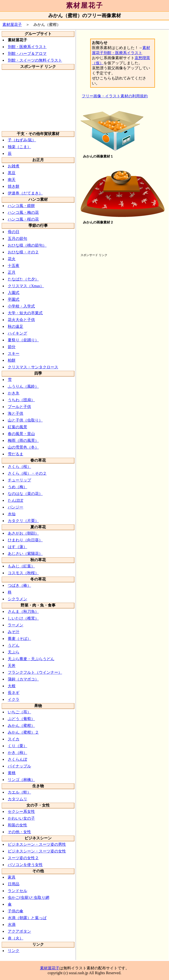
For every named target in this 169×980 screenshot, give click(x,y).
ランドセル (17, 891)
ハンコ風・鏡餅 (21, 206)
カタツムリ (17, 799)
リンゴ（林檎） (21, 780)
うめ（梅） (17, 487)
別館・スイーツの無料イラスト (35, 60)
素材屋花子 (85, 5)
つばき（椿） (19, 585)
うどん (14, 645)
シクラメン (17, 599)
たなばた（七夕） (23, 279)
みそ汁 (14, 632)
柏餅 (12, 360)
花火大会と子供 (21, 320)
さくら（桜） (19, 467)
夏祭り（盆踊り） (23, 340)
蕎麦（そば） (19, 639)
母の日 (14, 232)
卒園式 (14, 299)
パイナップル (19, 766)
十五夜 (14, 266)
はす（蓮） (17, 547)
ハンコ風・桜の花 (23, 219)
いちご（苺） (19, 712)
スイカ (14, 739)
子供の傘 (16, 911)
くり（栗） (17, 746)
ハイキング (17, 333)
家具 (12, 877)
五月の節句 (17, 239)
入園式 (14, 293)
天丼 (12, 666)
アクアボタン (19, 931)
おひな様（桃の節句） (27, 245)
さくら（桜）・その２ (27, 473)
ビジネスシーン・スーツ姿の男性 (37, 844)
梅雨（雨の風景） (23, 440)
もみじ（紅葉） (21, 566)
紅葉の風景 (17, 427)
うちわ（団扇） (21, 400)
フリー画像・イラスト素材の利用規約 (115, 96)
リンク (14, 951)
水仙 (12, 514)
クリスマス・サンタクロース (33, 367)
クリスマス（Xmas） (26, 286)
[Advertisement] (38, 100)
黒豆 (12, 173)
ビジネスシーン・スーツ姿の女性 (37, 851)
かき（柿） (17, 753)
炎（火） (16, 938)
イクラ (14, 699)
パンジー (16, 507)
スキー (14, 354)
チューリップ (19, 480)
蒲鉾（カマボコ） (23, 679)
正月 (12, 272)
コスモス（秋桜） (23, 573)
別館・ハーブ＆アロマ (27, 54)
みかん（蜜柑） (21, 726)
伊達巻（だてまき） (25, 193)
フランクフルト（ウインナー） (35, 672)
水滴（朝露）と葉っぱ (27, 918)
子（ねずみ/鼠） (22, 140)
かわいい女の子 (21, 818)
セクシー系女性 (21, 812)
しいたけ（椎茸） (23, 618)
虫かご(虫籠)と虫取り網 (28, 898)
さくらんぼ (17, 759)
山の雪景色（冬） (23, 447)
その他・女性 (19, 832)
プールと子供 (19, 407)
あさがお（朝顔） (23, 533)
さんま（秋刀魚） (23, 612)
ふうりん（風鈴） (23, 386)
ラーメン (16, 625)
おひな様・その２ (23, 252)
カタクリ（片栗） (23, 521)
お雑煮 (14, 166)
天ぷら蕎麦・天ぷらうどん (31, 659)
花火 (12, 259)
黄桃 (12, 773)
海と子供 (16, 413)
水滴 (12, 925)
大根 (12, 686)
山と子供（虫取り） (25, 420)
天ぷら (14, 652)
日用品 (14, 884)
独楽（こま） (19, 147)
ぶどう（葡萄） (21, 719)
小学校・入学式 (21, 306)
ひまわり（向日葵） (25, 540)
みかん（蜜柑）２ (23, 732)
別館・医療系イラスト (27, 47)
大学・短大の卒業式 (25, 313)
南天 (12, 180)
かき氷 (14, 393)
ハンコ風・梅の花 (23, 212)
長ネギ (14, 693)
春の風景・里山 (21, 434)
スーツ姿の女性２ (23, 858)
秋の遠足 (16, 326)
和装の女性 (17, 825)
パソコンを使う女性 (25, 865)
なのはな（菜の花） (25, 494)
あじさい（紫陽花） (25, 554)
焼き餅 (14, 186)
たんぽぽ (16, 500)
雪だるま (16, 454)
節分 (12, 347)
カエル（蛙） (19, 792)
